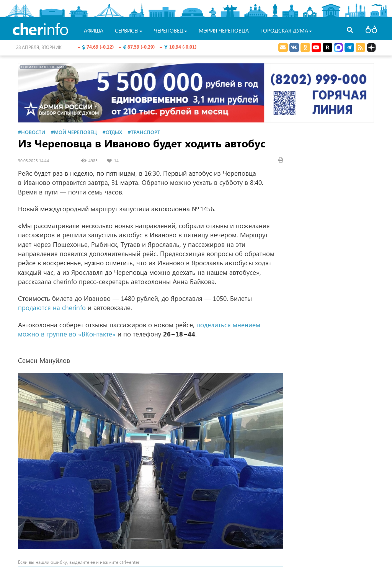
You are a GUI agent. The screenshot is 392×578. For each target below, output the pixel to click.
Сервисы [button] (129, 30)
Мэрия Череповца (224, 30)
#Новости (32, 132)
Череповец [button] (171, 30)
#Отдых (112, 132)
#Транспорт (144, 132)
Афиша (94, 30)
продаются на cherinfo (52, 308)
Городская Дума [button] (286, 30)
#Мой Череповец (74, 132)
